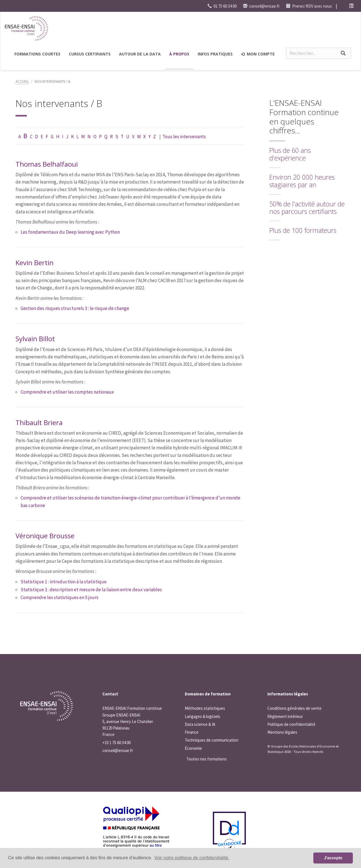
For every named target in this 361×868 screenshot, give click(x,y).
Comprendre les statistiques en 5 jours (60, 597)
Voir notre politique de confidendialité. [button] (192, 858)
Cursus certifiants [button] (90, 54)
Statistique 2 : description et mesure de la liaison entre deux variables (91, 590)
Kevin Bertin (35, 263)
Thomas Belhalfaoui (47, 164)
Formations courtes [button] (37, 54)
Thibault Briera (39, 422)
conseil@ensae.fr (261, 6)
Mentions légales (282, 732)
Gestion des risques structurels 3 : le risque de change (75, 308)
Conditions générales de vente (294, 708)
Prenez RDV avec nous (309, 6)
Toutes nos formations (207, 759)
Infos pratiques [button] (215, 54)
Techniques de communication (212, 740)
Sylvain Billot (35, 339)
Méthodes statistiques (205, 708)
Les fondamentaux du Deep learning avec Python (70, 232)
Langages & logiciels (202, 716)
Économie (193, 748)
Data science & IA (200, 724)
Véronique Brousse (45, 536)
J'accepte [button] (333, 858)
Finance (192, 732)
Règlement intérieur (285, 716)
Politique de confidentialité (291, 724)
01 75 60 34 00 (222, 6)
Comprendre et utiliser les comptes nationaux (67, 392)
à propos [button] (179, 54)
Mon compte (258, 54)
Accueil (22, 82)
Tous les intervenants (184, 137)
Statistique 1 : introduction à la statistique (64, 582)
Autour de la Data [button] (140, 54)
